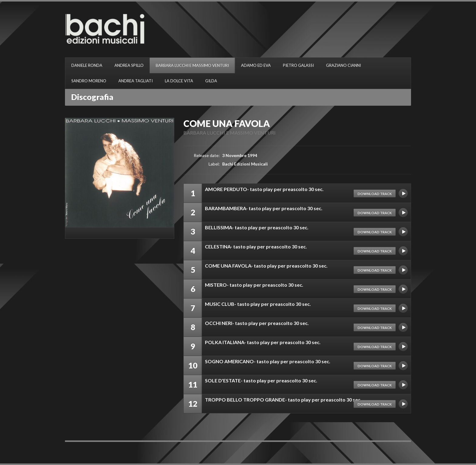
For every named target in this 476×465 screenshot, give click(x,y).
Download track (375, 194)
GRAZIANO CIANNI (343, 65)
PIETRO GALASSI (298, 65)
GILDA (211, 81)
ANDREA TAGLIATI (136, 81)
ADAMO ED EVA (256, 65)
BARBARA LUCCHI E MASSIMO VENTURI (192, 65)
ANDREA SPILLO (129, 65)
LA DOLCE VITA (179, 81)
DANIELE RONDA (87, 65)
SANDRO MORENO (89, 81)
